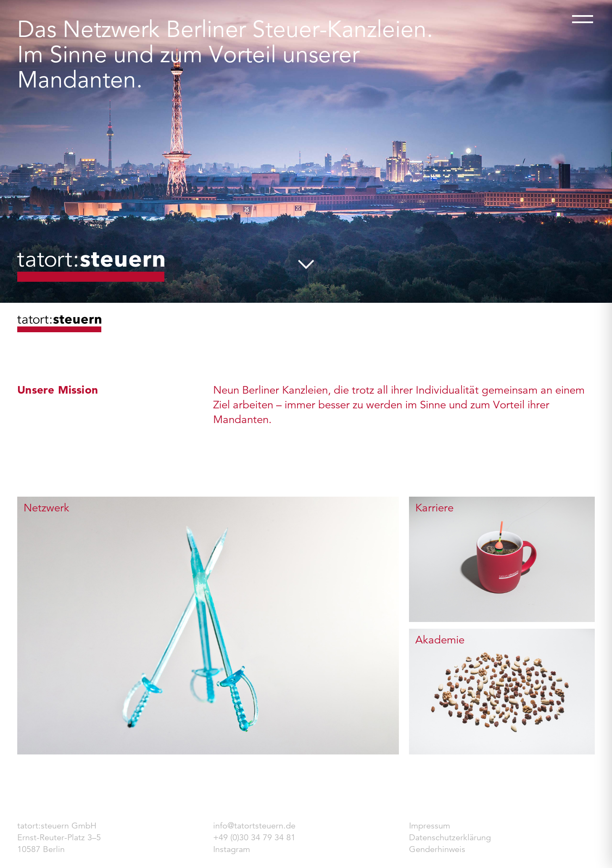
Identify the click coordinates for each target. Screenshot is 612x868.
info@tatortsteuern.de (254, 826)
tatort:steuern (91, 267)
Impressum (430, 826)
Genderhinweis (437, 849)
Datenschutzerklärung (450, 838)
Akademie (440, 640)
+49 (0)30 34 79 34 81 (254, 838)
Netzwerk (46, 508)
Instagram (232, 849)
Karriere (434, 508)
